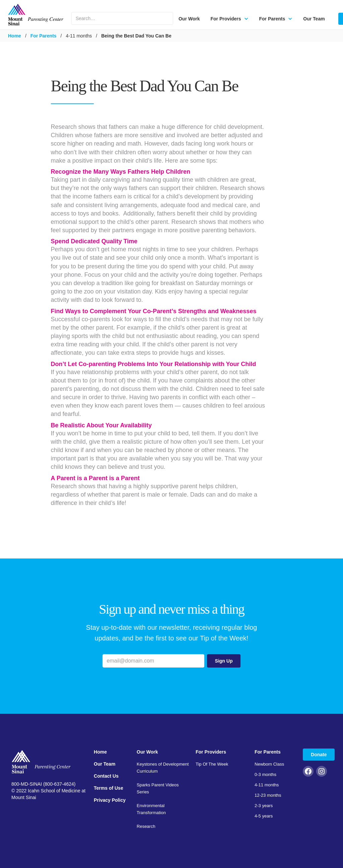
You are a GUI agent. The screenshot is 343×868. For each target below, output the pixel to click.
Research (146, 826)
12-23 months (268, 795)
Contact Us (106, 776)
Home (15, 36)
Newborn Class (269, 764)
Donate (319, 755)
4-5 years (264, 816)
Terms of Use (109, 788)
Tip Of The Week (212, 764)
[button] (229, 19)
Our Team (314, 19)
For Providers (211, 752)
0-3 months (265, 774)
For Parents (44, 36)
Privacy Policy (110, 800)
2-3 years (264, 806)
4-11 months (267, 785)
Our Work (189, 19)
